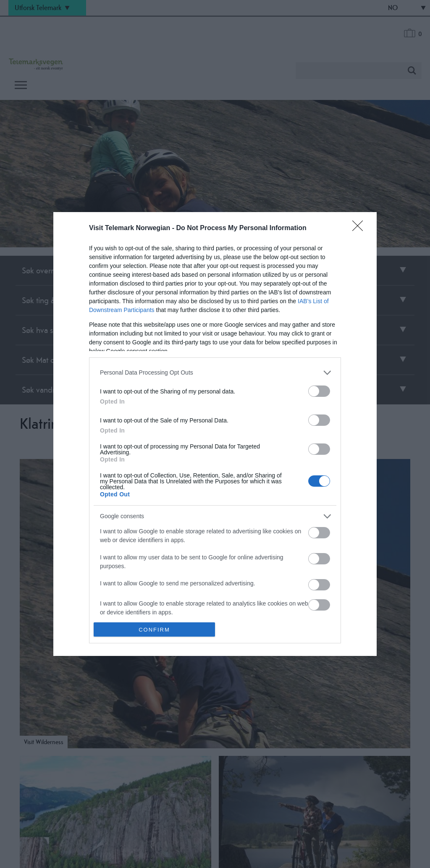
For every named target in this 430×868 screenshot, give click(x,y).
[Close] (360, 228)
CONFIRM (154, 630)
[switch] (319, 391)
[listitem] (215, 373)
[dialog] (215, 434)
